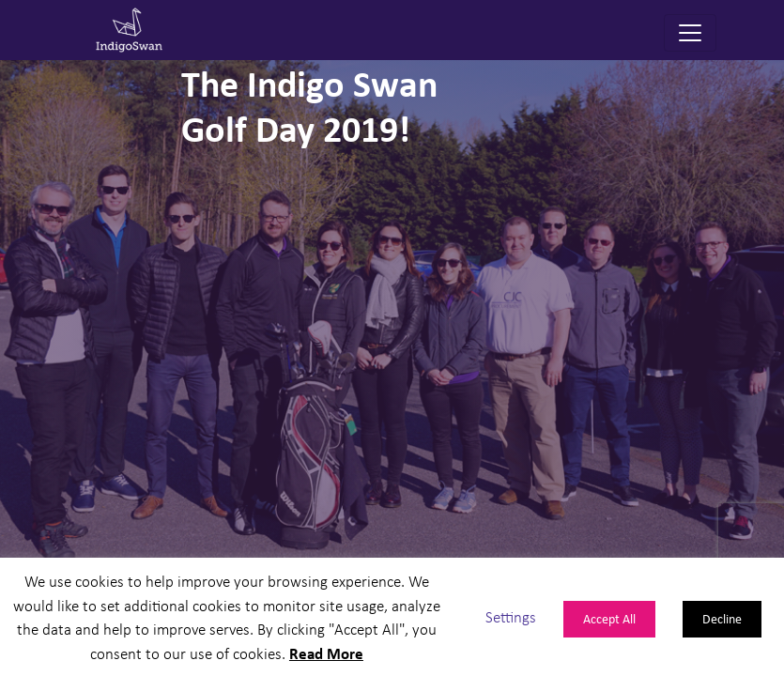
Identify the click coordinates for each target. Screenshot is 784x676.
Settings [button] (511, 616)
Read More (326, 653)
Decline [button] (722, 618)
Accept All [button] (609, 618)
